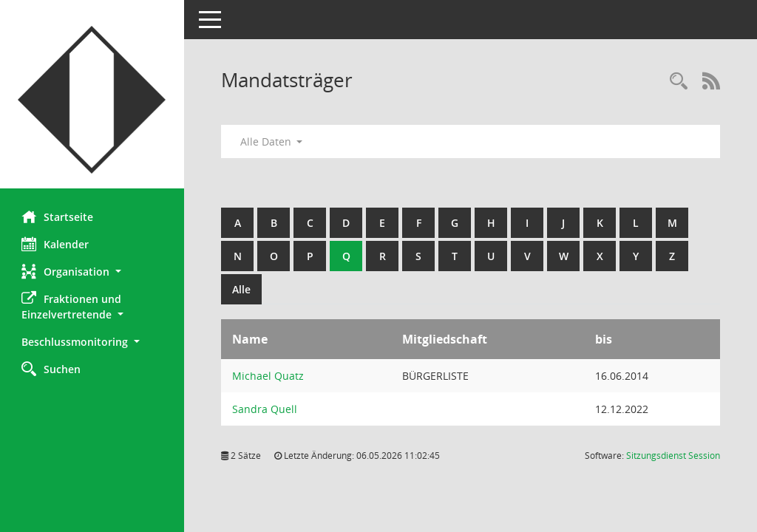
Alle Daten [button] (272, 141)
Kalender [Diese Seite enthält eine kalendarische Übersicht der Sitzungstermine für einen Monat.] (56, 244)
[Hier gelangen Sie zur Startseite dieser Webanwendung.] (92, 100)
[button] (92, 272)
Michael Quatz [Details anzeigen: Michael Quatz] (269, 376)
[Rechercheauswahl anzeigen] (679, 82)
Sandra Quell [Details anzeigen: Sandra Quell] (265, 409)
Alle (242, 289)
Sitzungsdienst (673, 456)
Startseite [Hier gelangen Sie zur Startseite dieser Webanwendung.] (58, 216)
